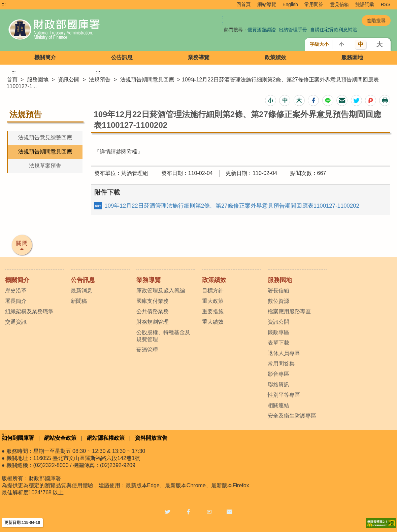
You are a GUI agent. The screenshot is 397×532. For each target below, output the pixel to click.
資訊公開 (69, 80)
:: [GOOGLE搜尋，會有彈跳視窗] (223, 20)
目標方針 (213, 291)
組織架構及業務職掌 (29, 311)
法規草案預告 (45, 166)
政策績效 (275, 57)
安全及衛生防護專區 (292, 416)
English (290, 4)
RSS (386, 4)
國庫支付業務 (153, 301)
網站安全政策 (60, 438)
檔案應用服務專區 (289, 311)
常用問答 (314, 4)
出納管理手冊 (293, 30)
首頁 (12, 80)
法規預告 (100, 80)
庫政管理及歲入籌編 (161, 291)
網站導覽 (267, 4)
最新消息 (81, 291)
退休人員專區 (284, 353)
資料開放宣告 (151, 438)
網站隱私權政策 (106, 438)
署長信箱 (278, 291)
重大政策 (213, 301)
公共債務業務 (153, 311)
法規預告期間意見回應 (147, 80)
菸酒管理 (147, 350)
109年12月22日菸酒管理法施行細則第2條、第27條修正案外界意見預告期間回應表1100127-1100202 (232, 206)
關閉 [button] (22, 243)
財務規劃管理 (153, 322)
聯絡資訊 (278, 384)
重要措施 (213, 311)
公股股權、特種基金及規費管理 (163, 336)
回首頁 (243, 4)
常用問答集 (281, 364)
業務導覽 (199, 57)
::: (4, 4)
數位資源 (278, 301)
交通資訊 (16, 322)
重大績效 (213, 322)
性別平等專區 (284, 395)
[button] (271, 100)
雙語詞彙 (365, 4)
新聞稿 (79, 301)
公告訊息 (122, 57)
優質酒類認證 (262, 30)
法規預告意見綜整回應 (45, 137)
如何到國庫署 (18, 438)
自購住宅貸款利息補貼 (334, 30)
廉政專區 (278, 332)
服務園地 (352, 57)
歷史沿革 (16, 291)
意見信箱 (339, 4)
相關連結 (278, 405)
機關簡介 (45, 57)
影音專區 (278, 374)
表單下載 (278, 343)
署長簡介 (16, 301)
